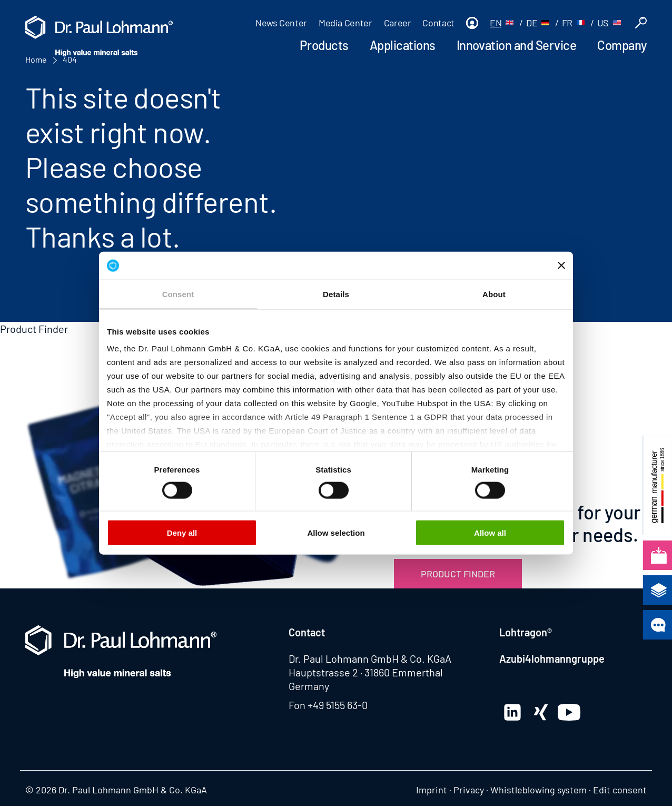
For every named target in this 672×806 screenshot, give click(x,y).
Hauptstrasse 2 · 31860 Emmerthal (366, 672)
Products (324, 45)
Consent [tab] (178, 294)
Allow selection (336, 532)
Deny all (182, 532)
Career (398, 23)
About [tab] (494, 294)
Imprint (432, 790)
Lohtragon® (526, 632)
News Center (281, 23)
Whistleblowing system (538, 790)
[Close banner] (561, 266)
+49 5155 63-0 (338, 705)
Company (622, 45)
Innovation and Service (516, 45)
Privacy (469, 790)
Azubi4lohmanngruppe (552, 658)
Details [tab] (336, 294)
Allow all (490, 532)
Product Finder (458, 574)
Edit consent (620, 790)
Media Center (345, 23)
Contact (438, 23)
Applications (403, 45)
